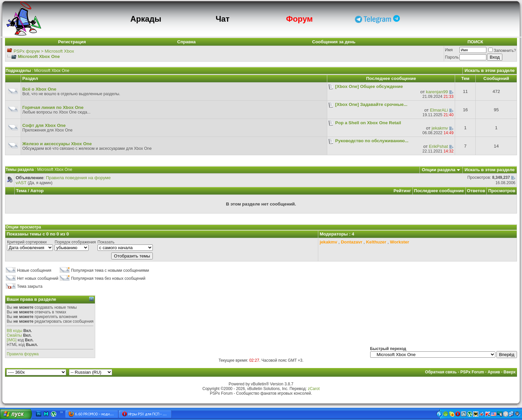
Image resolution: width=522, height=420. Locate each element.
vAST (21, 183)
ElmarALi (439, 110)
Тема (21, 191)
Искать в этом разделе (490, 70)
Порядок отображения (75, 242)
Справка (186, 42)
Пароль (452, 57)
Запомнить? (502, 51)
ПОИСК (475, 42)
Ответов (476, 191)
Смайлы (14, 335)
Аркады (146, 19)
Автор (37, 191)
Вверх (510, 372)
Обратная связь (441, 372)
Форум (299, 19)
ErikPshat (438, 146)
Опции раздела (439, 170)
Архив (494, 372)
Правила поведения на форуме (78, 178)
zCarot (314, 389)
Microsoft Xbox (59, 51)
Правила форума (23, 354)
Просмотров (502, 191)
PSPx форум (27, 51)
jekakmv (440, 128)
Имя (449, 50)
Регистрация (72, 42)
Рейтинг (402, 191)
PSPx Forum (472, 372)
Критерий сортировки (27, 242)
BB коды (14, 331)
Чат (223, 19)
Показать (106, 242)
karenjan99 (437, 92)
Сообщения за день (334, 42)
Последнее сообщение (439, 191)
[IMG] (11, 340)
